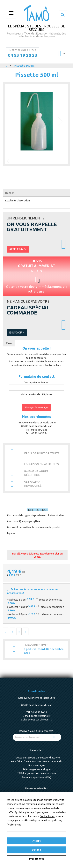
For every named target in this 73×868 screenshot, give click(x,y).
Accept (37, 841)
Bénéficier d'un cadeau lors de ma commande (36, 761)
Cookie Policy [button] (47, 816)
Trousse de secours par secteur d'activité (36, 757)
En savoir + (17, 333)
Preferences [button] (14, 825)
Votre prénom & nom (36, 382)
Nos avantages (36, 765)
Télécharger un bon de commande (36, 773)
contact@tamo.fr (41, 716)
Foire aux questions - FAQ (37, 777)
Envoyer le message (36, 407)
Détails (10, 193)
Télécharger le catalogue (37, 769)
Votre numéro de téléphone (36, 394)
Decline (36, 850)
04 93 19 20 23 (23, 55)
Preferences (37, 859)
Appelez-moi (18, 249)
